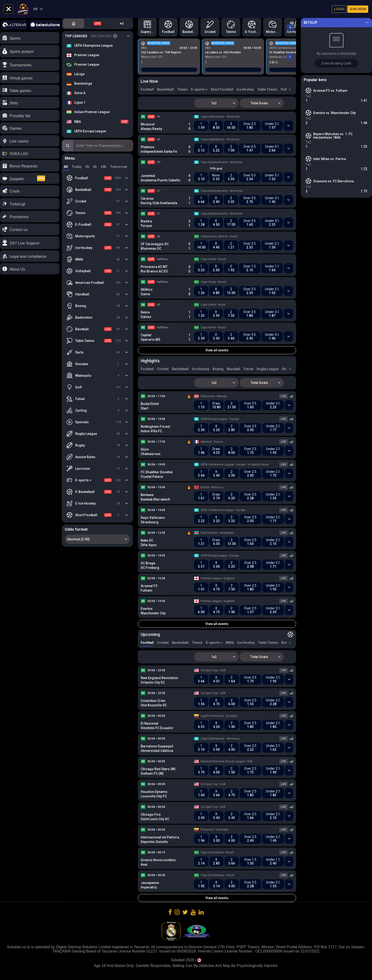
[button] (30, 243)
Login (339, 9)
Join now (358, 9)
